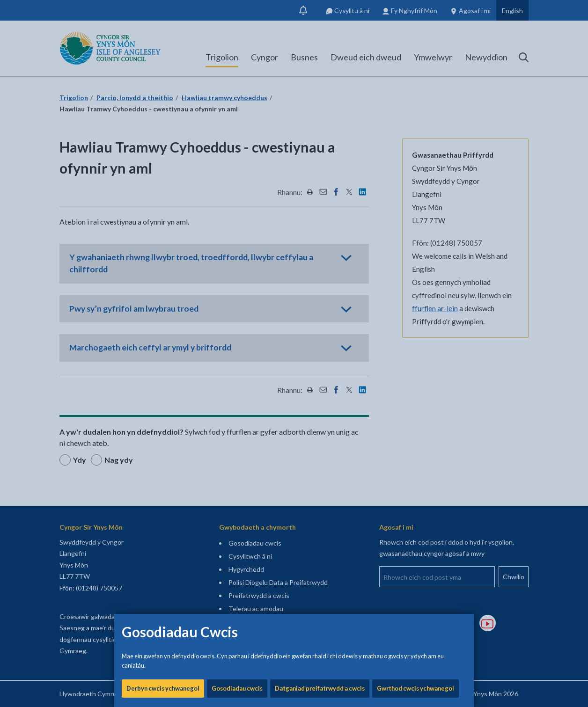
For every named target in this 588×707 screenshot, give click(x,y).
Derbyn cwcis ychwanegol (163, 318)
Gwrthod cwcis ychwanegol (415, 318)
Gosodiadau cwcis (237, 318)
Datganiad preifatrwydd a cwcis (320, 318)
